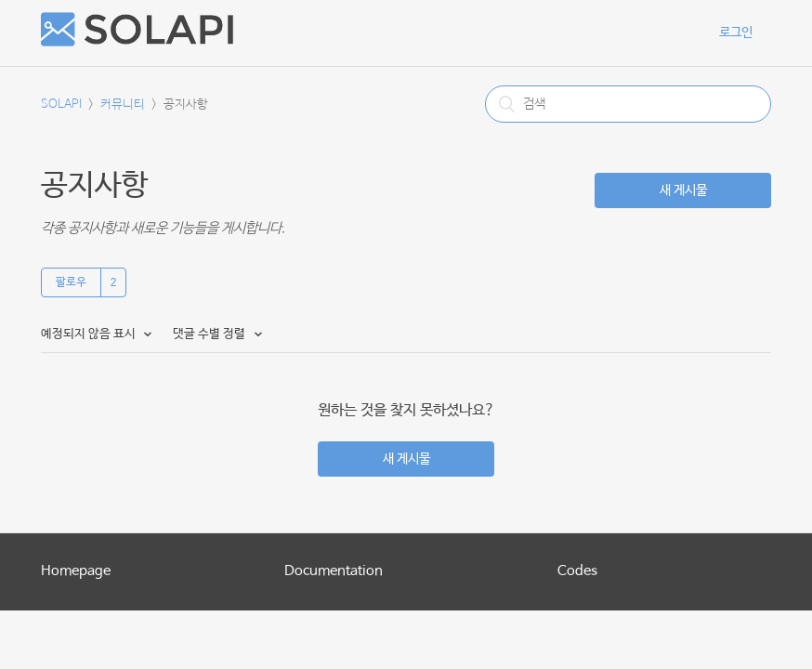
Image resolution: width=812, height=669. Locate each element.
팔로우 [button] (71, 282)
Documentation (334, 571)
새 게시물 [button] (683, 190)
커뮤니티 (123, 105)
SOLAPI (61, 105)
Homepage (76, 571)
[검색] (628, 104)
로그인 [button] (736, 33)
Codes (577, 571)
